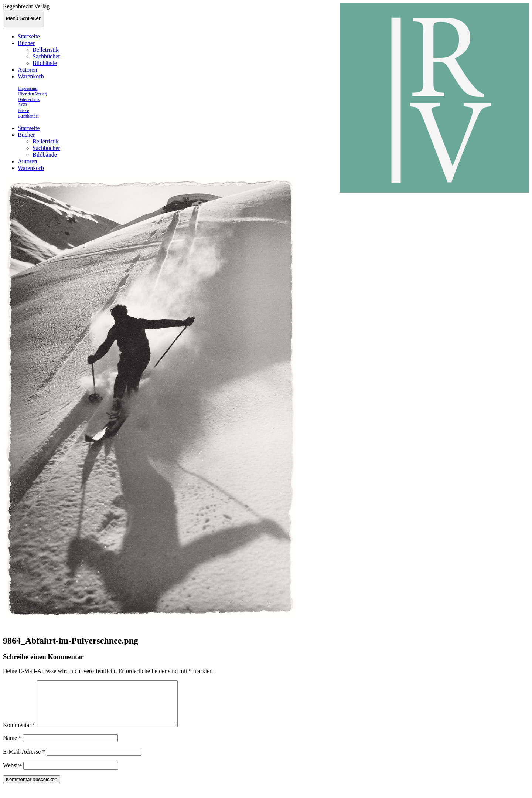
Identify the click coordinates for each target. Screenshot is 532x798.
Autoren (27, 70)
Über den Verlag (32, 94)
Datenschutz (29, 99)
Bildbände (45, 63)
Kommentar (19, 734)
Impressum (28, 88)
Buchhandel (28, 116)
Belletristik (46, 50)
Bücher (26, 43)
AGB (22, 105)
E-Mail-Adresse (24, 760)
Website (12, 774)
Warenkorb (31, 76)
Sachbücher (46, 56)
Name (12, 747)
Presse (23, 111)
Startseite (29, 36)
